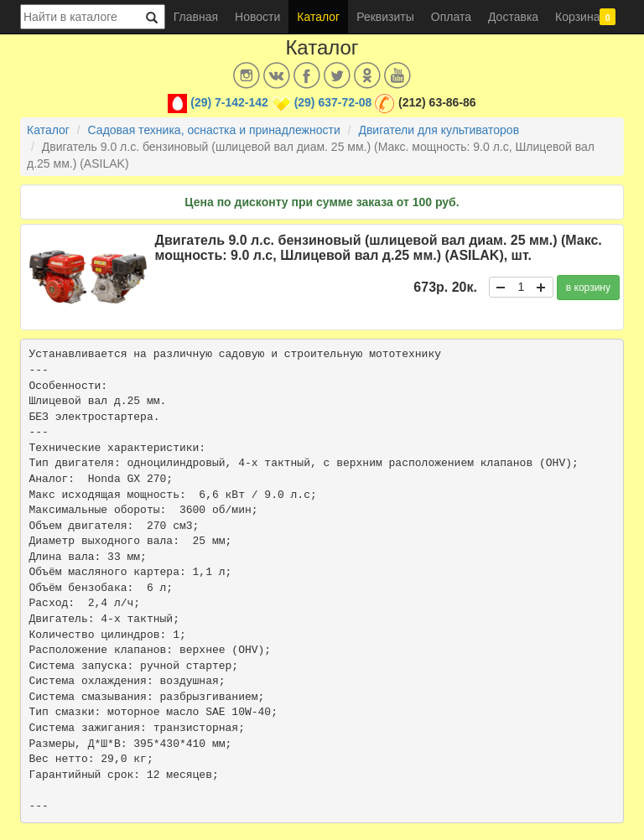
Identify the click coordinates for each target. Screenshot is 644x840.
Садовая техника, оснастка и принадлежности (214, 130)
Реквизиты (385, 17)
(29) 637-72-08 (333, 102)
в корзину (588, 288)
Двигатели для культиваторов (439, 130)
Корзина (585, 17)
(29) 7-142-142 (229, 102)
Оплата (451, 17)
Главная (196, 17)
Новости (257, 17)
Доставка (513, 17)
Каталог (318, 17)
